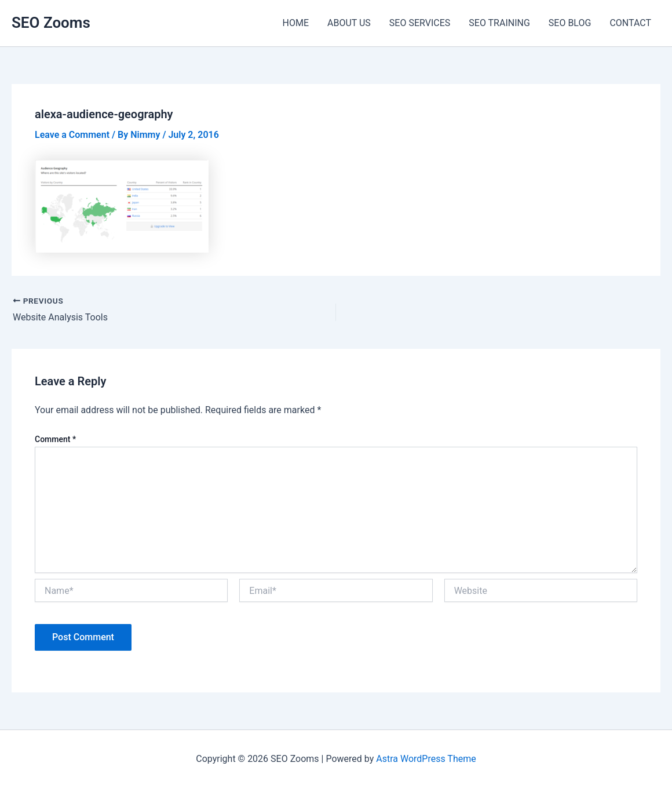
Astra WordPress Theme (426, 759)
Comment (55, 439)
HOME (296, 23)
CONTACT (630, 23)
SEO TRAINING (499, 23)
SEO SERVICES (420, 23)
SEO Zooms (51, 23)
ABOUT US (349, 23)
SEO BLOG (570, 23)
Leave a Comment (72, 135)
